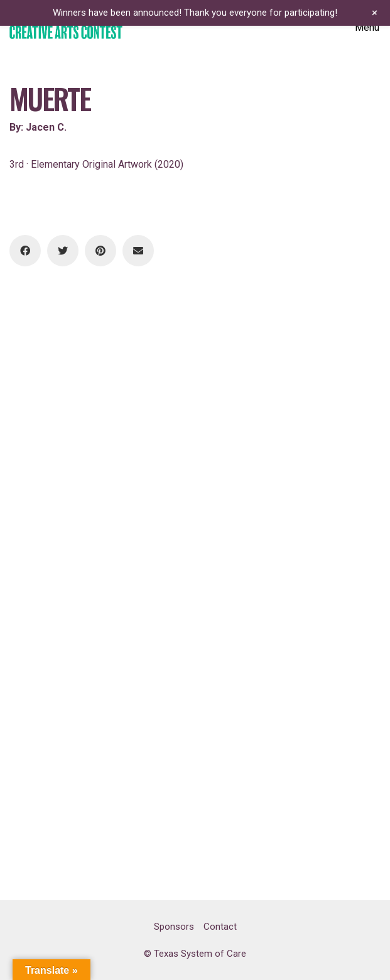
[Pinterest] (100, 251)
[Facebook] (25, 251)
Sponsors (174, 927)
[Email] (138, 251)
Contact (220, 927)
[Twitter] (63, 251)
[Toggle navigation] (368, 28)
